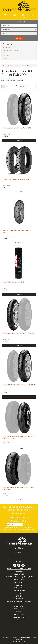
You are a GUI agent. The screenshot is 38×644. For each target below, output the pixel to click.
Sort (15, 86)
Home (4, 66)
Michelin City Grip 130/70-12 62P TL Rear (16, 179)
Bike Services (7, 47)
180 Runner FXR (20, 66)
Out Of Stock (19, 191)
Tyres (5, 53)
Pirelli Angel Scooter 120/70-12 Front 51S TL (17, 128)
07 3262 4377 (19, 553)
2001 (28, 66)
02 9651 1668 (19, 549)
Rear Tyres (6, 55)
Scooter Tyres (7, 58)
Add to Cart (19, 140)
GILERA (10, 66)
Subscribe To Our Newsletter (18, 519)
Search (19, 38)
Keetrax (23, 641)
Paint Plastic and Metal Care (11, 50)
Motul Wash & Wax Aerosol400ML (13, 282)
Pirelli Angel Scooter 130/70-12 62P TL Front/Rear (19, 385)
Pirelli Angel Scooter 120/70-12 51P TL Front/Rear (19, 333)
